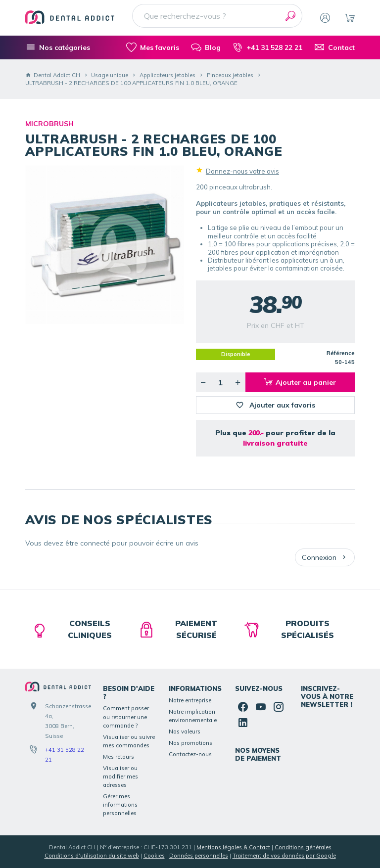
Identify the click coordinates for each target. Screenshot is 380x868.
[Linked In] (243, 723)
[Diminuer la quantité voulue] (203, 382)
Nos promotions (190, 743)
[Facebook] (243, 707)
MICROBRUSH (49, 124)
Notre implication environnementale (193, 716)
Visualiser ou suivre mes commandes (129, 741)
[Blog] (206, 47)
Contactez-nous (190, 754)
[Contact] (334, 47)
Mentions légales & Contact (233, 847)
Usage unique (110, 75)
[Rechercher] (290, 16)
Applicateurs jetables (167, 75)
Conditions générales (303, 847)
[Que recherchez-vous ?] (217, 16)
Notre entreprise (190, 700)
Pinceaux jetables (230, 75)
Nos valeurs (185, 731)
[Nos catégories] (58, 47)
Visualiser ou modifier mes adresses (120, 777)
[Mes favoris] (153, 47)
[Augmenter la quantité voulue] (238, 382)
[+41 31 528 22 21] (267, 47)
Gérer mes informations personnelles (120, 805)
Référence (341, 353)
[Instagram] (279, 707)
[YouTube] (261, 707)
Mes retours (119, 757)
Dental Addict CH (53, 75)
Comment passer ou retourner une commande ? (126, 717)
